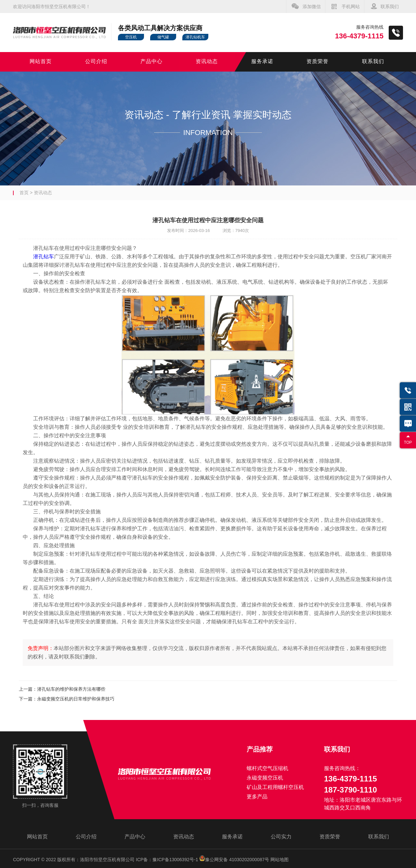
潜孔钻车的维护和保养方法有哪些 (71, 689)
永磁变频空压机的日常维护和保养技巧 (76, 699)
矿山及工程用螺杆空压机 (275, 787)
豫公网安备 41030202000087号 (234, 860)
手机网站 (351, 7)
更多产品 (257, 797)
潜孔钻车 (44, 257)
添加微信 (312, 7)
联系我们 (390, 7)
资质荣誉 (318, 62)
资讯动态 (207, 62)
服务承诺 (262, 62)
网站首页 (41, 62)
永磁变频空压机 (265, 778)
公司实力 (281, 837)
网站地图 (279, 860)
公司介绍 (96, 62)
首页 (24, 193)
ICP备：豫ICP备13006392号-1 (167, 860)
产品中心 (151, 62)
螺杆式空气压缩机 (267, 768)
